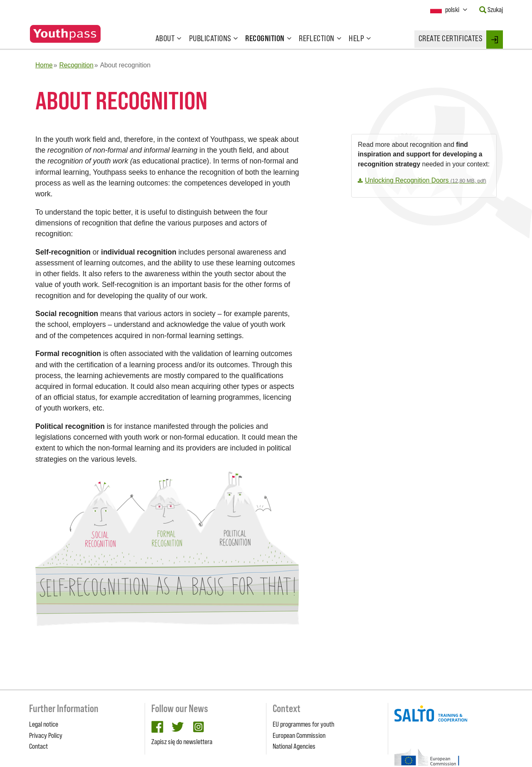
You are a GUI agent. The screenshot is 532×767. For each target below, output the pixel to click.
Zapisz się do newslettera (182, 742)
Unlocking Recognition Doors (426, 180)
